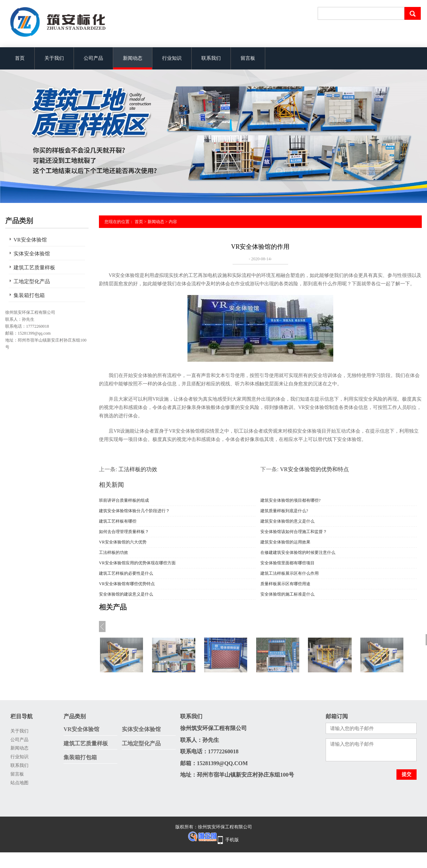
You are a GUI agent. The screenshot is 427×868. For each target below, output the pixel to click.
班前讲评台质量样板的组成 (124, 500)
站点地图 (19, 783)
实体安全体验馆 (32, 254)
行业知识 (172, 58)
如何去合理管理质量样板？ (124, 532)
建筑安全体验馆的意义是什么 (287, 521)
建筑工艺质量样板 (34, 268)
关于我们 (54, 58)
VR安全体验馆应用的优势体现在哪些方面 (137, 563)
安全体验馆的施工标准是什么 (287, 594)
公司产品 (93, 58)
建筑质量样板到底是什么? (284, 511)
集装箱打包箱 (29, 295)
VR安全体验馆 (30, 240)
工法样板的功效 (138, 469)
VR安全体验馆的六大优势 (123, 542)
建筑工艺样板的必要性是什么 (126, 573)
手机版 (232, 840)
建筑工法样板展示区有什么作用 (290, 573)
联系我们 (211, 58)
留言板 (248, 58)
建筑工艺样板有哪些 (118, 521)
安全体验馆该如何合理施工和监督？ (294, 532)
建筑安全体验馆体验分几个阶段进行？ (134, 511)
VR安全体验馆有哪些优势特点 (127, 584)
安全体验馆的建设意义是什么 (126, 594)
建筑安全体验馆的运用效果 (285, 542)
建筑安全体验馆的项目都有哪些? (290, 500)
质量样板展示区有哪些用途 (285, 584)
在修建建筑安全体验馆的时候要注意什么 (298, 552)
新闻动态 (133, 58)
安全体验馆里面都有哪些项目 (287, 563)
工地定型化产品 (32, 281)
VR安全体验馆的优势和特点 (314, 469)
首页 (20, 58)
